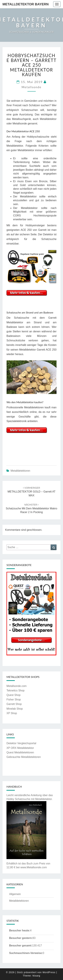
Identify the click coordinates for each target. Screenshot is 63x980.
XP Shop (12, 713)
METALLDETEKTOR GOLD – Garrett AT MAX (31, 492)
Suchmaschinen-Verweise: (26, 953)
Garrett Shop (14, 704)
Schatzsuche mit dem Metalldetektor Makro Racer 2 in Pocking (32, 509)
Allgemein (15, 894)
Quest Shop (14, 695)
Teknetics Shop (16, 690)
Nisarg (36, 976)
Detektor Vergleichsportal (21, 743)
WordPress (49, 972)
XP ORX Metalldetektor (20, 748)
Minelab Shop (15, 709)
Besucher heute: (20, 930)
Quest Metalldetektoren (20, 752)
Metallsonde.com (17, 686)
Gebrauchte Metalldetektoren (24, 757)
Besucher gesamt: (21, 946)
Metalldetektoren (20, 471)
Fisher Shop (14, 700)
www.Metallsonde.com (34, 867)
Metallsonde (32, 87)
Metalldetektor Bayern (26, 4)
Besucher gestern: (21, 938)
